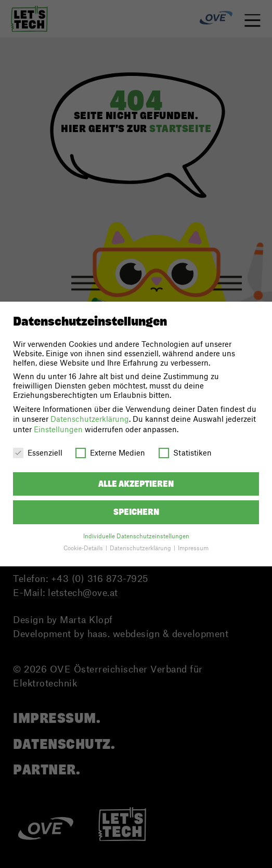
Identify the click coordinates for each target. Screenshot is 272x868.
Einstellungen (58, 429)
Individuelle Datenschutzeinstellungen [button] (136, 536)
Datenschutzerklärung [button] (141, 548)
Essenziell (38, 452)
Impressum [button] (193, 548)
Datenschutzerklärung (90, 419)
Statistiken (185, 452)
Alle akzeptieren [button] (136, 484)
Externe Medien (110, 452)
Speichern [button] (136, 512)
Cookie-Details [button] (84, 548)
